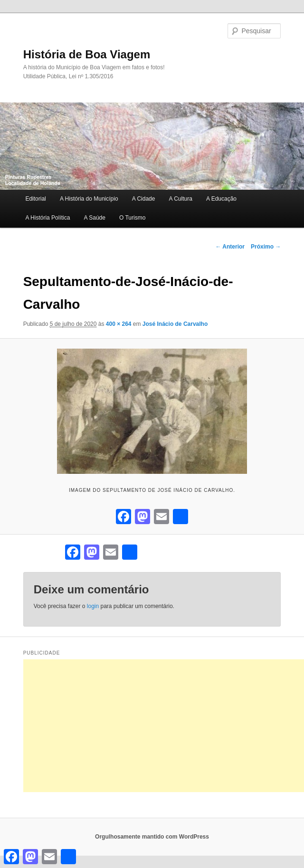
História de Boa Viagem (87, 54)
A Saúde (95, 218)
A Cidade (144, 199)
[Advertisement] (164, 726)
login (93, 606)
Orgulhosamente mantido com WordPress (152, 837)
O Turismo (132, 218)
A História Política (47, 218)
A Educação (221, 199)
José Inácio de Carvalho (175, 324)
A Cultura (181, 199)
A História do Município (89, 199)
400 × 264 (119, 324)
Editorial (35, 199)
